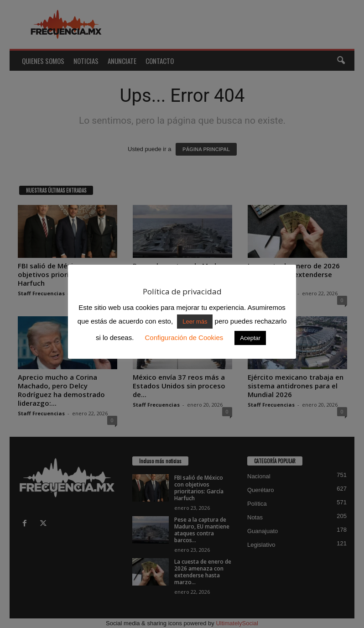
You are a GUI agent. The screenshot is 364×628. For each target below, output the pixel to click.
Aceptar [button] (250, 338)
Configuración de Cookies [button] (184, 338)
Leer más (195, 322)
